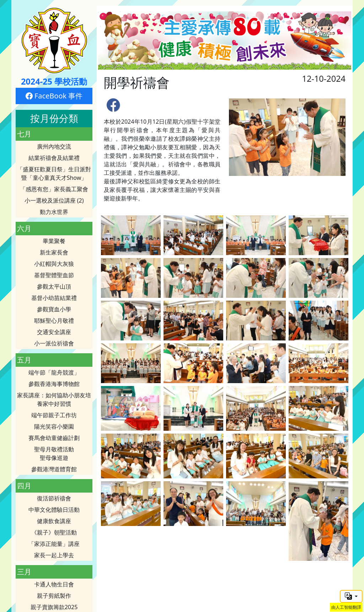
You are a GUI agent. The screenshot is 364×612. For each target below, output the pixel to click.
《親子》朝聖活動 (54, 532)
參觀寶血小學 (54, 309)
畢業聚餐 (54, 241)
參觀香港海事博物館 (54, 384)
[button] (351, 596)
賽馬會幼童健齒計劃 (54, 438)
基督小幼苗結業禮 (54, 298)
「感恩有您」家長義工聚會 (54, 189)
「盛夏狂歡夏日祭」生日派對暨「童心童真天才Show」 (54, 173)
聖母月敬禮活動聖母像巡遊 (54, 453)
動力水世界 (54, 212)
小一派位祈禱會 (54, 343)
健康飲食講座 (54, 521)
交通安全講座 (54, 332)
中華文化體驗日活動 (54, 510)
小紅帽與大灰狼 (54, 264)
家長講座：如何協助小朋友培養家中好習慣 (54, 399)
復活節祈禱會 (54, 498)
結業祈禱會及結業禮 (54, 158)
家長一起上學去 (54, 555)
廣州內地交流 (54, 146)
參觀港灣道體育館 (54, 469)
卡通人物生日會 (54, 584)
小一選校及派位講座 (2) (54, 200)
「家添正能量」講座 (54, 544)
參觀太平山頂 (54, 286)
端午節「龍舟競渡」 (54, 372)
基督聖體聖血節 (54, 275)
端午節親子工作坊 (54, 415)
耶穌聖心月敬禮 (54, 321)
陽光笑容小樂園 (54, 426)
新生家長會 (54, 252)
